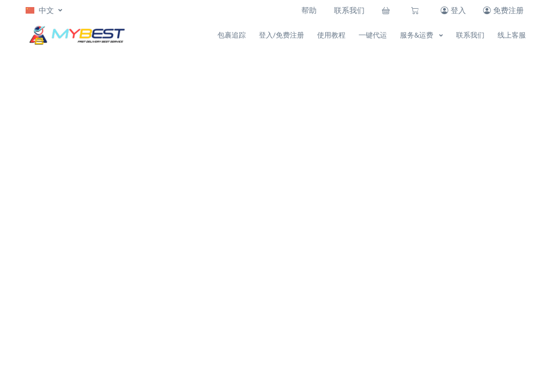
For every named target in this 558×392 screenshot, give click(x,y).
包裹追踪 (232, 35)
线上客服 (512, 35)
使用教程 (331, 35)
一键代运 (373, 35)
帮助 (309, 10)
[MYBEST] (76, 35)
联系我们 (349, 10)
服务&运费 (417, 35)
